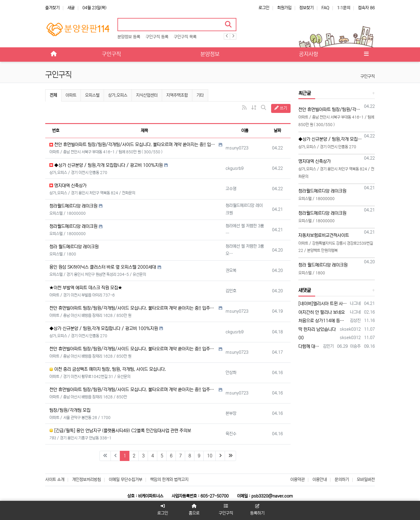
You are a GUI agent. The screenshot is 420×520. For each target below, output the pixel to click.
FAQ (325, 8)
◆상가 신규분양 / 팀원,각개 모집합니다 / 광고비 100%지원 (106, 165)
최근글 (305, 93)
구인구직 (368, 76)
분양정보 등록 (129, 37)
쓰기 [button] (281, 108)
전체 (53, 95)
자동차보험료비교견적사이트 (324, 235)
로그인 (264, 8)
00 (301, 338)
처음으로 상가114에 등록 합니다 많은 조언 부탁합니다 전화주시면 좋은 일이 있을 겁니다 (323, 321)
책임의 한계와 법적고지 (169, 480)
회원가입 (284, 8)
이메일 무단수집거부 (126, 480)
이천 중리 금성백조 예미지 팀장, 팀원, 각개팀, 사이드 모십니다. (108, 369)
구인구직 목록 (185, 37)
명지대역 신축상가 (68, 186)
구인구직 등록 (157, 37)
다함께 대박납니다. (310, 346)
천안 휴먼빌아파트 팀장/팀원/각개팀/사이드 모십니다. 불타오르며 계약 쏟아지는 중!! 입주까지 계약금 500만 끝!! (133, 145)
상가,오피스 (118, 95)
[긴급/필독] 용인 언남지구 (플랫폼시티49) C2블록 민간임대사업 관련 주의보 (120, 431)
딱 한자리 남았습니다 (317, 329)
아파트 (71, 95)
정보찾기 (306, 8)
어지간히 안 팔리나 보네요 (322, 312)
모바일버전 (366, 480)
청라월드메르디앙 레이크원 (73, 206)
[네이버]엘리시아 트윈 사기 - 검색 (323, 304)
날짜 (277, 131)
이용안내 (320, 480)
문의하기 (342, 480)
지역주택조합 (177, 95)
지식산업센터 (147, 95)
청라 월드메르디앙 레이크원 (74, 247)
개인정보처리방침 (87, 480)
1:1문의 (344, 8)
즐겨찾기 (52, 8)
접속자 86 (366, 8)
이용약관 (297, 480)
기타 (200, 95)
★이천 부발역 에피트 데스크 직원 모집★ (86, 288)
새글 (71, 8)
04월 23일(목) (94, 8)
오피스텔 (92, 95)
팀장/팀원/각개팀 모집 (70, 410)
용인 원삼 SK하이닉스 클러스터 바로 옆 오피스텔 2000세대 (103, 267)
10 (210, 456)
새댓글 (305, 290)
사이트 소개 (55, 480)
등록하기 (257, 510)
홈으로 (194, 510)
